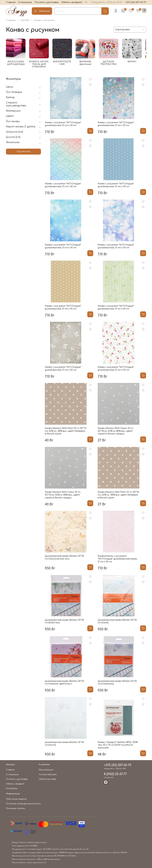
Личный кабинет (48, 775)
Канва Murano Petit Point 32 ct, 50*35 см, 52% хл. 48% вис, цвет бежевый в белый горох (118, 496)
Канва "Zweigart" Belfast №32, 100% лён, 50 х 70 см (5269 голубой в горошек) (118, 746)
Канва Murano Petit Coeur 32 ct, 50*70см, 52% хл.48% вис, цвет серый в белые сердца (63, 496)
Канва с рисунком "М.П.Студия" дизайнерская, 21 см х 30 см (63, 125)
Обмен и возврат (72, 2)
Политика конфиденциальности (23, 804)
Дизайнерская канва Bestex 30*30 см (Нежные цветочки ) (64, 683)
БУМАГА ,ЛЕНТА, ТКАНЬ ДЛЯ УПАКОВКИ (40, 65)
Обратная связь (47, 779)
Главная (11, 2)
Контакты (12, 788)
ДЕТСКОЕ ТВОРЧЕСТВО (112, 64)
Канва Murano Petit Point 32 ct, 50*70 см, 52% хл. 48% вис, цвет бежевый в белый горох (66, 432)
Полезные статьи (16, 808)
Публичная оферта (16, 799)
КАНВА (25, 20)
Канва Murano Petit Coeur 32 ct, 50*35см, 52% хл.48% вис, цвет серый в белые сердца (116, 432)
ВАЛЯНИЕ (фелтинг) (88, 64)
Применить (24, 152)
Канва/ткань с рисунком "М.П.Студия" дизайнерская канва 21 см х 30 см (117, 560)
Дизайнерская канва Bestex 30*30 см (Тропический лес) (64, 558)
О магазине (25, 2)
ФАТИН (136, 62)
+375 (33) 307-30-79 (136, 2)
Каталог (42, 11)
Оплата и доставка (47, 2)
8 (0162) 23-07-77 (115, 774)
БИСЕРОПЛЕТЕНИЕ (64, 64)
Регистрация (46, 770)
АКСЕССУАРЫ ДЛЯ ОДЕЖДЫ (16, 64)
